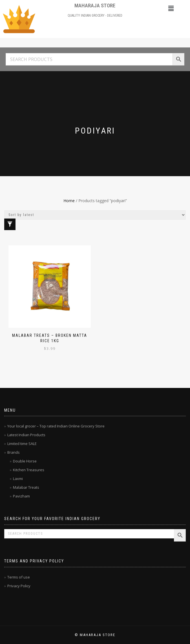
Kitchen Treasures (29, 470)
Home (69, 201)
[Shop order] (95, 215)
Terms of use (19, 577)
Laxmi (18, 479)
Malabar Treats (26, 487)
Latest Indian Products (26, 435)
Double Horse (25, 461)
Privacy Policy (19, 586)
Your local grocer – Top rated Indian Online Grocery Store (56, 426)
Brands (14, 452)
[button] (171, 8)
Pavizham (21, 496)
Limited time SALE (22, 444)
